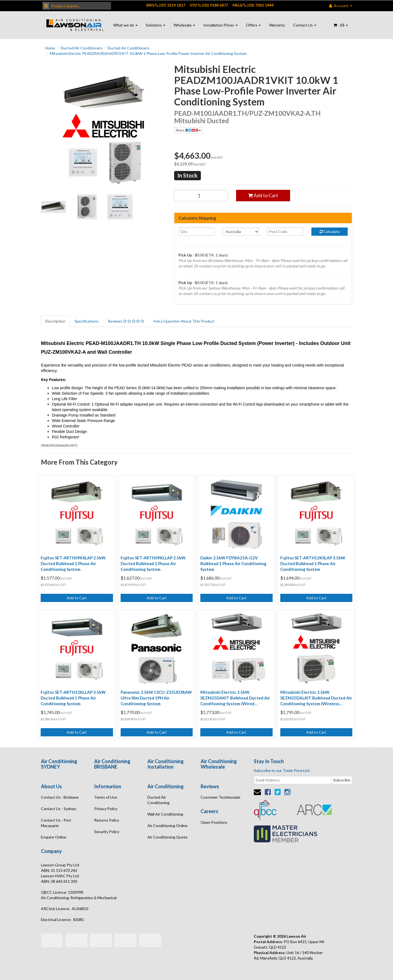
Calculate (330, 231)
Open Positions (214, 822)
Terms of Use (106, 797)
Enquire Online (54, 837)
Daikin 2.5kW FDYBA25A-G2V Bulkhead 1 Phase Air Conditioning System (233, 563)
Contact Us (305, 25)
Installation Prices (221, 25)
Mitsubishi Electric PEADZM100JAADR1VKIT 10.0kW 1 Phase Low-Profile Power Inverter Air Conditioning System (148, 53)
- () (341, 25)
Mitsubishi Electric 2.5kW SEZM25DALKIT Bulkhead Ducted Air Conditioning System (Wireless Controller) (316, 698)
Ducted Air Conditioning (158, 800)
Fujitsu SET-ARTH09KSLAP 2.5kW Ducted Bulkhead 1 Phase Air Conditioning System (73, 563)
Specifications (87, 321)
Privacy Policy (106, 809)
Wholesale (184, 25)
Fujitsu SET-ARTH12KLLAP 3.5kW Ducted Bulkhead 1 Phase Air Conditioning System (73, 698)
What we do (125, 25)
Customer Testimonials (221, 797)
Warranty (277, 25)
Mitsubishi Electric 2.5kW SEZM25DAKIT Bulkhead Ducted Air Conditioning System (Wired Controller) (235, 698)
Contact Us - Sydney (59, 809)
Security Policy (107, 832)
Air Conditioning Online (167, 826)
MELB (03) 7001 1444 (253, 5)
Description (55, 321)
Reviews (126, 321)
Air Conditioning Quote (167, 837)
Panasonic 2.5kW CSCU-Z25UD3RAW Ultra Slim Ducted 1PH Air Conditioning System (156, 698)
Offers (253, 25)
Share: (188, 130)
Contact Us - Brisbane (60, 797)
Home (50, 48)
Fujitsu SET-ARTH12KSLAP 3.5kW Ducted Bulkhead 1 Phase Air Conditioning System (313, 563)
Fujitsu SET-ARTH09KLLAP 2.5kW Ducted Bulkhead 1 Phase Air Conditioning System (153, 563)
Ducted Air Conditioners (82, 48)
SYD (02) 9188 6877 (209, 5)
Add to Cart (263, 195)
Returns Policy (107, 820)
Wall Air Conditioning (165, 814)
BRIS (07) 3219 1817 (166, 5)
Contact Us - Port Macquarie (56, 823)
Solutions (156, 25)
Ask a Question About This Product (184, 321)
